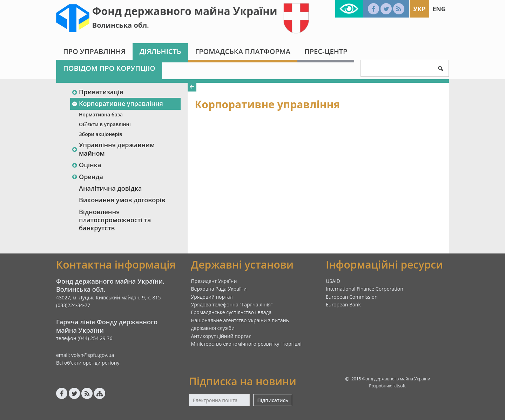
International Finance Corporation (365, 289)
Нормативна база (101, 114)
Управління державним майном (113, 149)
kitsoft (400, 386)
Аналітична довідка (110, 188)
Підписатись (272, 400)
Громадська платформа (243, 51)
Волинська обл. (121, 25)
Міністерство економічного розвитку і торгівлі (246, 344)
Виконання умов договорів (122, 200)
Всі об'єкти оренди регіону (88, 363)
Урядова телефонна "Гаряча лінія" (232, 304)
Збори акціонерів (100, 134)
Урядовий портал (212, 297)
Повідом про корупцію (109, 68)
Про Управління (94, 51)
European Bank (343, 304)
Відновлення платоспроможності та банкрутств (115, 220)
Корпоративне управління (117, 103)
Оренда (87, 177)
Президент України (214, 281)
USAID (333, 281)
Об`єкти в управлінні (105, 124)
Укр (419, 9)
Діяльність (160, 51)
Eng (439, 9)
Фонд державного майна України (185, 11)
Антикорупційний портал (221, 336)
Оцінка (86, 165)
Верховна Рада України (219, 289)
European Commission (352, 297)
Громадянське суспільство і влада (231, 312)
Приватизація (97, 92)
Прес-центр (326, 51)
